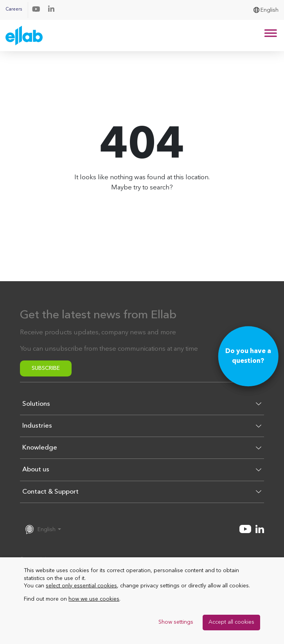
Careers (14, 10)
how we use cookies (94, 599)
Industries (37, 426)
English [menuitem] (270, 10)
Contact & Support (50, 492)
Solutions (36, 404)
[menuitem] (266, 10)
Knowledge (40, 448)
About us (36, 470)
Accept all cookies (231, 622)
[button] (142, 407)
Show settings (176, 622)
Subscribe (46, 368)
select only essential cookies (81, 586)
